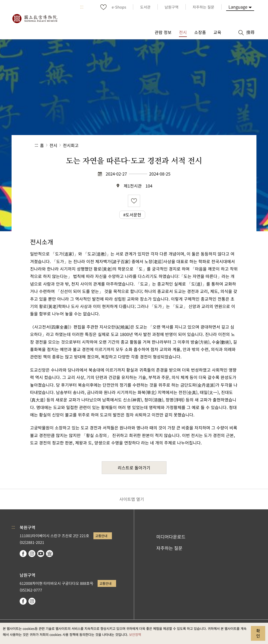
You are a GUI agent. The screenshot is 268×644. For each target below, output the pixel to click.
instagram (32, 554)
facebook (23, 554)
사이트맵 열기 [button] (132, 499)
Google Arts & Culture (49, 554)
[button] (198, 145)
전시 (53, 145)
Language (238, 7)
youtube (41, 554)
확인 (258, 633)
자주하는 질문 (169, 548)
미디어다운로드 (171, 537)
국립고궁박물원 (35, 18)
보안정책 (135, 634)
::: (82, 7)
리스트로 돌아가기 (134, 468)
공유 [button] (183, 145)
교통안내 (101, 536)
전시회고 (71, 145)
